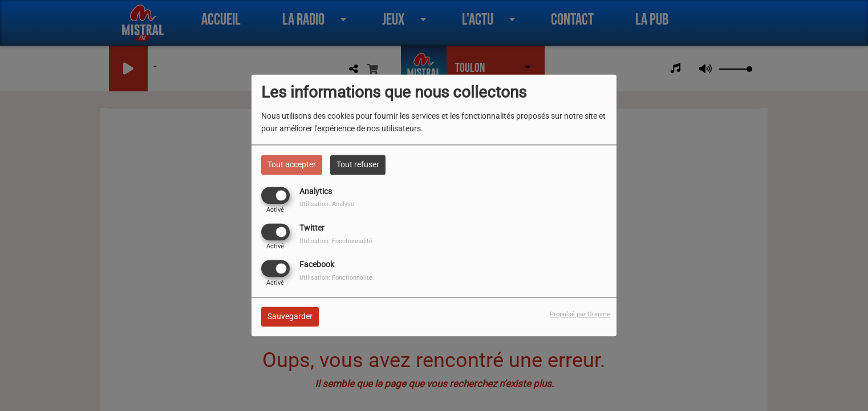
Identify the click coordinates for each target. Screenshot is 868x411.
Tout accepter (292, 164)
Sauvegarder (290, 317)
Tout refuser (358, 164)
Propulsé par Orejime (580, 315)
